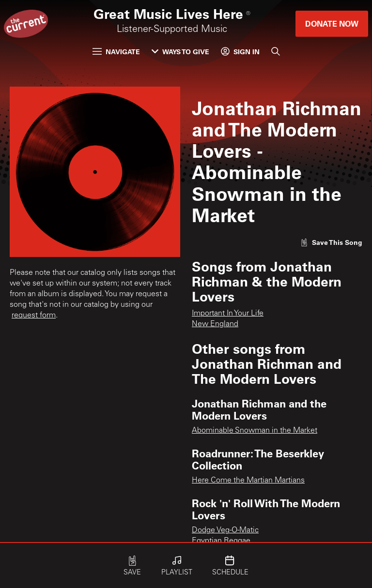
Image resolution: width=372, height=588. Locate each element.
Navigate (116, 52)
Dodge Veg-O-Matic (225, 530)
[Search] (276, 51)
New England (215, 324)
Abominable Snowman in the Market (255, 431)
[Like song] (331, 242)
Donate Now (332, 23)
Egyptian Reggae (221, 541)
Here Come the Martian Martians (248, 481)
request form (34, 316)
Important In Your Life (228, 314)
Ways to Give (180, 52)
